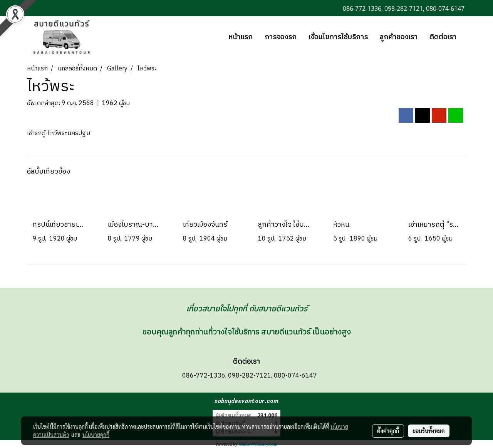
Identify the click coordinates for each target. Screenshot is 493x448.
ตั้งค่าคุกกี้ (388, 431)
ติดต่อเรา (443, 37)
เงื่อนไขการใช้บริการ (338, 37)
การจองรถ (281, 37)
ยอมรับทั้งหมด (429, 431)
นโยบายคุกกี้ (96, 435)
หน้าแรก (241, 37)
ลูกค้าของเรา (399, 37)
